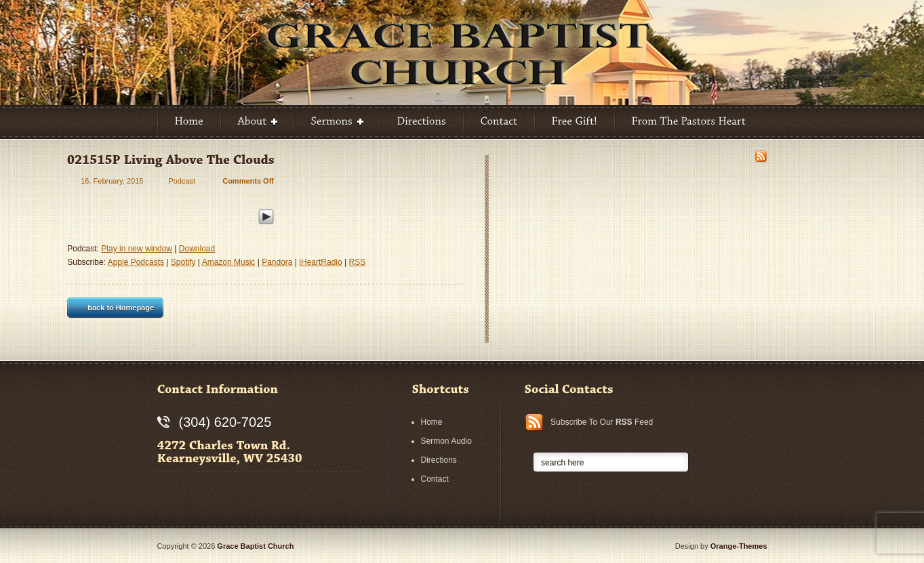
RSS (357, 262)
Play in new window (137, 249)
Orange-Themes (739, 546)
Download (197, 249)
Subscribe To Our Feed (602, 422)
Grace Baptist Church (255, 546)
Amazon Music (229, 262)
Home (432, 422)
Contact (435, 479)
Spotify (183, 262)
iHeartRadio (320, 262)
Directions (439, 460)
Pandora (277, 262)
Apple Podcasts (136, 262)
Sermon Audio (446, 441)
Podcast (182, 181)
